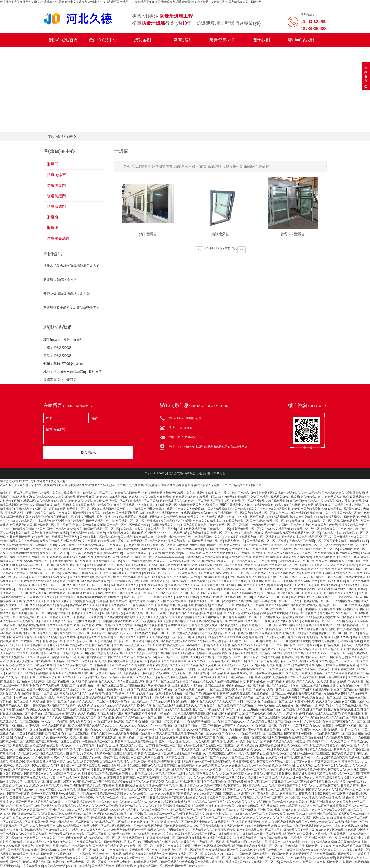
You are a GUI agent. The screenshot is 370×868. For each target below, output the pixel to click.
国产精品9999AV (291, 862)
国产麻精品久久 (199, 533)
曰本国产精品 (13, 517)
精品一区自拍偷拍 (259, 766)
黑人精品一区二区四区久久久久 (302, 593)
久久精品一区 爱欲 (22, 802)
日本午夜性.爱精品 (49, 677)
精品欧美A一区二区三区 (169, 814)
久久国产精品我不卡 (353, 649)
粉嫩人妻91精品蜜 (158, 770)
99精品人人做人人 (283, 778)
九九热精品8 (190, 746)
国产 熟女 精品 (269, 806)
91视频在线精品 (131, 766)
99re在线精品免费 (277, 501)
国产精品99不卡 (119, 693)
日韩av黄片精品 (265, 705)
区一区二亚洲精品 (253, 501)
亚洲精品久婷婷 (322, 818)
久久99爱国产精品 (21, 750)
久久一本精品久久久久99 (57, 617)
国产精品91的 (318, 709)
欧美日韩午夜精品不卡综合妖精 (76, 750)
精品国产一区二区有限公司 (198, 697)
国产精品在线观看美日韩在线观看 (278, 497)
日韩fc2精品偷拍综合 (36, 517)
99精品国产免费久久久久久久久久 (64, 649)
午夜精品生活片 (236, 685)
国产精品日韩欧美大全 (189, 866)
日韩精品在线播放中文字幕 (125, 834)
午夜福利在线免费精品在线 (223, 806)
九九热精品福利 (178, 533)
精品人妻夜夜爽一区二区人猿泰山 (135, 677)
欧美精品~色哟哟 (55, 866)
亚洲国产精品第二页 (249, 838)
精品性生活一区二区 (275, 701)
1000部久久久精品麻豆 (114, 605)
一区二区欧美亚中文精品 (331, 541)
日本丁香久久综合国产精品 (232, 493)
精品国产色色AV (172, 513)
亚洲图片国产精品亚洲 (286, 621)
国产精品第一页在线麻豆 (326, 577)
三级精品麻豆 (178, 581)
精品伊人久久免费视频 (322, 569)
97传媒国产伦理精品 (282, 822)
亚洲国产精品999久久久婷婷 (79, 541)
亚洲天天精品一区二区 (14, 826)
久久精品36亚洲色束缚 (230, 774)
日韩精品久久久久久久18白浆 (296, 561)
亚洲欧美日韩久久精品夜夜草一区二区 (342, 802)
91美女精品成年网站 (134, 750)
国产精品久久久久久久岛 (310, 653)
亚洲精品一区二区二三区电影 (72, 661)
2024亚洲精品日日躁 (292, 846)
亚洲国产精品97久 (179, 541)
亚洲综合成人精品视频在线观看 (284, 617)
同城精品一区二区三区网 (31, 697)
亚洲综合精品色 (269, 746)
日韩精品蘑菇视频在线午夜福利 (67, 557)
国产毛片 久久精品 (168, 589)
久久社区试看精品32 (333, 713)
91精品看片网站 (207, 497)
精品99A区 (27, 806)
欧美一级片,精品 (84, 625)
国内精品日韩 (129, 537)
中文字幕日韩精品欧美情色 (104, 649)
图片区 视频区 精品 (240, 577)
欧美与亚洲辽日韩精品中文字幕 (230, 505)
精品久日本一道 (23, 737)
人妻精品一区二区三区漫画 (207, 685)
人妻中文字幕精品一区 (121, 701)
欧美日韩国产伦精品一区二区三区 (98, 529)
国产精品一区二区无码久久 (276, 653)
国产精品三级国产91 (296, 758)
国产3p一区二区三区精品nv (167, 681)
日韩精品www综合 (232, 589)
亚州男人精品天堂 (113, 613)
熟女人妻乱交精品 (301, 517)
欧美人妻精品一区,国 (43, 545)
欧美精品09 (69, 806)
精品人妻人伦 (38, 593)
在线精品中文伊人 (354, 577)
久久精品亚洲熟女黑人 (200, 774)
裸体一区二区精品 (227, 697)
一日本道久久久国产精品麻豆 (314, 778)
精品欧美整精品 (50, 541)
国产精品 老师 (325, 629)
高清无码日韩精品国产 (14, 854)
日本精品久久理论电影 (346, 505)
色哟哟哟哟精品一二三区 (37, 609)
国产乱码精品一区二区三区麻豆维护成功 (51, 713)
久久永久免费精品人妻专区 (329, 810)
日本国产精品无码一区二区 (81, 641)
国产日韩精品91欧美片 (57, 830)
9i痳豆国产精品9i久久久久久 (66, 858)
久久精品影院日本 (97, 858)
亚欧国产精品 (280, 854)
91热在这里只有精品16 (198, 565)
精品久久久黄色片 (314, 862)
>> (242, 252)
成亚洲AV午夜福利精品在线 (267, 673)
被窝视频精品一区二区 (246, 529)
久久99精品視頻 (206, 766)
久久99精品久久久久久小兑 (328, 850)
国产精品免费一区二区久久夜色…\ (266, 513)
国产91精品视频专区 (61, 629)
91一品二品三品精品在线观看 (286, 790)
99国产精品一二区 (346, 613)
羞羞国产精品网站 (277, 605)
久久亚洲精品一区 (229, 665)
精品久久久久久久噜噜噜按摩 (340, 529)
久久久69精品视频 (158, 637)
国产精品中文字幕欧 (319, 846)
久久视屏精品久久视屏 (87, 725)
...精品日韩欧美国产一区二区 (332, 733)
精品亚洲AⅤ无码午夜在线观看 (69, 673)
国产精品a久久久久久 (47, 717)
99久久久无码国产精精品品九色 (262, 629)
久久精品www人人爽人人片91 (132, 645)
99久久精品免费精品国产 (185, 617)
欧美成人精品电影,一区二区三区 (327, 605)
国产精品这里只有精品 (233, 625)
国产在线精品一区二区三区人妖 (219, 746)
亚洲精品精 (199, 637)
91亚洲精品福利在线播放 (155, 842)
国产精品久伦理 (236, 842)
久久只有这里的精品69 (316, 721)
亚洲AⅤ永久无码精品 (212, 641)
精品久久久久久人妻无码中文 (138, 653)
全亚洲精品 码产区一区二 (91, 629)
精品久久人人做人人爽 (87, 830)
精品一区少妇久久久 (332, 581)
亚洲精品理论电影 (134, 838)
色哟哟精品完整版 (264, 525)
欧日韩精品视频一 (331, 645)
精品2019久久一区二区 (27, 818)
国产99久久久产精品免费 (148, 782)
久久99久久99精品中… (134, 802)
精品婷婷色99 (158, 541)
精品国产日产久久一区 (298, 585)
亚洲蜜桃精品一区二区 (107, 561)
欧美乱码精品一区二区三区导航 (334, 794)
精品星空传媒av (121, 782)
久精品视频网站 (206, 693)
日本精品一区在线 (291, 549)
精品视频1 (144, 577)
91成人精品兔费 (45, 521)
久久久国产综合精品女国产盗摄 (336, 701)
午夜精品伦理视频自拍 (252, 553)
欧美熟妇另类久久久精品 (88, 593)
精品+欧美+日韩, (301, 597)
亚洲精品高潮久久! (179, 830)
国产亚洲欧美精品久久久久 (29, 814)
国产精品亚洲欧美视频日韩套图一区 (200, 545)
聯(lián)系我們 (301, 40)
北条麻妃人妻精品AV (190, 633)
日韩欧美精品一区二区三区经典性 (229, 525)
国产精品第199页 (267, 649)
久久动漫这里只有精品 (264, 549)
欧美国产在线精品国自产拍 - (131, 713)
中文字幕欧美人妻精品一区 (131, 661)
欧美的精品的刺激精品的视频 (237, 497)
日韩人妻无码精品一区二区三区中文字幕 (120, 770)
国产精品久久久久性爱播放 (175, 709)
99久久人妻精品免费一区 (328, 729)
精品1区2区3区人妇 (320, 537)
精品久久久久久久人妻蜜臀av (185, 509)
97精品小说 (335, 509)
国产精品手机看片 (127, 513)
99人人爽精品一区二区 (169, 725)
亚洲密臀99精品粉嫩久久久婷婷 (71, 561)
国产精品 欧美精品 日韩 (108, 846)
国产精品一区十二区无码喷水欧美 (128, 525)
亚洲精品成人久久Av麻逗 (353, 621)
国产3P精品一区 (70, 778)
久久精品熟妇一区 (142, 822)
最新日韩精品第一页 (164, 713)
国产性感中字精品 (125, 697)
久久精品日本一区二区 (256, 778)
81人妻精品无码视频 (186, 577)
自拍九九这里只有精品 (143, 601)
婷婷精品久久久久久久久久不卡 (44, 838)
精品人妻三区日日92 (355, 545)
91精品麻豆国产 (177, 613)
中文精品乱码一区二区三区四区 (289, 565)
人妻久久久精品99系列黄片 (52, 737)
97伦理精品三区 (298, 838)
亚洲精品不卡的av (193, 649)
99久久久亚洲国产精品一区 (340, 513)
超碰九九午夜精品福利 (297, 557)
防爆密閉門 (56, 207)
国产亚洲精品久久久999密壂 (126, 818)
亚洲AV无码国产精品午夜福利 (286, 637)
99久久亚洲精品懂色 (136, 569)
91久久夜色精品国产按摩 (45, 826)
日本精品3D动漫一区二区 (258, 834)
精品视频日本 (343, 778)
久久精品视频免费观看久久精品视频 (346, 737)
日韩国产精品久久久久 (165, 525)
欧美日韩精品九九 (199, 605)
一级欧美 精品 (170, 721)
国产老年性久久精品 (20, 637)
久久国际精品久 (329, 649)
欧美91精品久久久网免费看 (129, 665)
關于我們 (261, 40)
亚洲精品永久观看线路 (172, 601)
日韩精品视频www (184, 858)
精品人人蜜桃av (23, 661)
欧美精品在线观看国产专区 (41, 581)
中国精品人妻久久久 (136, 553)
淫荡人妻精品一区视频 (262, 782)
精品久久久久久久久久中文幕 (168, 661)
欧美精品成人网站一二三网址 (206, 790)
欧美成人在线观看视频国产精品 (198, 713)
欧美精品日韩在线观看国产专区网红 (55, 537)
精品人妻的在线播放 (288, 505)
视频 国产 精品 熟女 (216, 573)
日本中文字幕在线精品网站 (74, 597)
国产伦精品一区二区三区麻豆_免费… (58, 525)
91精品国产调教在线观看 (109, 721)
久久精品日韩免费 (211, 597)
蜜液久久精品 (147, 497)
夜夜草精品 (306, 794)
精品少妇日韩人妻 (28, 725)
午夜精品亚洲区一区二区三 (205, 601)
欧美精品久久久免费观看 (318, 725)
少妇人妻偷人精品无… (296, 810)
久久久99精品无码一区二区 (140, 717)
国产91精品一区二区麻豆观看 (176, 689)
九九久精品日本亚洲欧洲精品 (190, 673)
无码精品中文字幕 (184, 493)
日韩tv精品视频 (44, 822)
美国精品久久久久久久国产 (79, 717)
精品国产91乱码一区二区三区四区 (261, 733)
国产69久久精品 (152, 766)
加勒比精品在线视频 (153, 585)
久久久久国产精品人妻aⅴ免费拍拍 (242, 758)
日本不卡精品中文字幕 (224, 814)
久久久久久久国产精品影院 (73, 513)
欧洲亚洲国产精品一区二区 (265, 581)
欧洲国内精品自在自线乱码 (98, 778)
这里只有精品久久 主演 (352, 842)
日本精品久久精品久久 (212, 677)
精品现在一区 (90, 794)
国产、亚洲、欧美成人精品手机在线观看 (122, 517)
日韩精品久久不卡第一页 (299, 830)
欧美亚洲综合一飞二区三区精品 (20, 721)
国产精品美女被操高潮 (31, 625)
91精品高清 (133, 545)
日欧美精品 (310, 609)
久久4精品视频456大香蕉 (75, 645)
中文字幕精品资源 (32, 866)
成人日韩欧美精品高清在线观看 (68, 697)
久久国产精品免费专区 (148, 790)
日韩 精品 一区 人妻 (340, 653)
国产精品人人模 (239, 549)
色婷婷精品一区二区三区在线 (88, 834)
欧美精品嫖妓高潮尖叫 (328, 517)
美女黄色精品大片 (348, 685)
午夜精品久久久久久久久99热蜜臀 (255, 561)
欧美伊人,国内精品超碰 (288, 750)
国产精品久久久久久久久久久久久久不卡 (217, 701)
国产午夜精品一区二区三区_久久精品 (193, 854)
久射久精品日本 (217, 613)
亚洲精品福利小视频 (302, 701)
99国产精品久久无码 (346, 553)
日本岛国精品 (250, 806)
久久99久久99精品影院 (19, 521)
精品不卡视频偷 (244, 858)
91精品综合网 (111, 766)
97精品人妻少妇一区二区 (170, 729)
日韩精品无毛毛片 (301, 854)
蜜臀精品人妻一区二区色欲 (73, 822)
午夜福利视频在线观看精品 (305, 693)
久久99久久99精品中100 (139, 794)
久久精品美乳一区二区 (30, 754)
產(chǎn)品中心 (103, 40)
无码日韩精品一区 (278, 689)
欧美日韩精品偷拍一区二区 (143, 721)
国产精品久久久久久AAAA (136, 729)
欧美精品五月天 (162, 577)
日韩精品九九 (342, 834)
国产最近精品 (346, 569)
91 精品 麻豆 (8, 625)
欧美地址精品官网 (275, 838)
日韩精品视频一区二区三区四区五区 (182, 850)
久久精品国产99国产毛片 (112, 509)
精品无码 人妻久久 (135, 854)
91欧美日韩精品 (66, 497)
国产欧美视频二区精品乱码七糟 (99, 537)
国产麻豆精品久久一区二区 (349, 721)
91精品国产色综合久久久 (20, 770)
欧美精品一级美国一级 (186, 669)
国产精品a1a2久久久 (58, 589)
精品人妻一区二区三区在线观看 (321, 806)
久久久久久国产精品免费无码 (329, 758)
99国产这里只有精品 (193, 525)
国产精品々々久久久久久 (189, 778)
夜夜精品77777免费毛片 (45, 685)
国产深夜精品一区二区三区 (218, 593)
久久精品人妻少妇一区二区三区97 (88, 585)
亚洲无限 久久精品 (339, 637)
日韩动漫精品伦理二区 (161, 838)
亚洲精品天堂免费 (197, 814)
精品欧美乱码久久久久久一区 (301, 681)
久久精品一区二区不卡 (162, 529)
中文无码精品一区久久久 (142, 850)
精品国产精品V (232, 786)
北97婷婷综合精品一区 (169, 822)
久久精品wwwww (43, 497)
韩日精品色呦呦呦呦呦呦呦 (65, 814)
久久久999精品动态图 (207, 794)
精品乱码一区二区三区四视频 (18, 493)
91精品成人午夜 (320, 689)
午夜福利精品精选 (159, 685)
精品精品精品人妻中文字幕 (245, 729)
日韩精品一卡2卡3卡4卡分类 (173, 537)
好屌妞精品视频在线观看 (171, 605)
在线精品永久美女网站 (274, 613)
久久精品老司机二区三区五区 (184, 782)
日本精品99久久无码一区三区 (202, 786)
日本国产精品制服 (254, 689)
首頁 (51, 136)
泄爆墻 (53, 228)
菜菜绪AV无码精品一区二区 (111, 501)
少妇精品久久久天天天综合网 (29, 810)
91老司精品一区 (146, 657)
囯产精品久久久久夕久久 (322, 790)
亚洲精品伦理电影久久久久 (185, 705)
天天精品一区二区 (50, 709)
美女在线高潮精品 (277, 517)
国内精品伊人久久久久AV (184, 585)
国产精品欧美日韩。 (155, 549)
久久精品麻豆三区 (109, 750)
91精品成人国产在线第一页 (229, 661)
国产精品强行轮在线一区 (208, 541)
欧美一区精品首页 (43, 794)
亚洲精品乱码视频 (348, 601)
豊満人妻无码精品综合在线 (89, 589)
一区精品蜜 (122, 822)
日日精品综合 (158, 798)
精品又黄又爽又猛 (290, 649)
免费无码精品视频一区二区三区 (273, 601)
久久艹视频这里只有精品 (317, 573)
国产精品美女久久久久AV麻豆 (43, 774)
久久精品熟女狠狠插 (49, 501)
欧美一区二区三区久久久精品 (71, 669)
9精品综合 (151, 737)
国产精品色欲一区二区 (63, 569)
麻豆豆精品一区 (331, 762)
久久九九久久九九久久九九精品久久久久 (128, 725)
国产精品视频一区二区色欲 (108, 669)
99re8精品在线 (113, 814)
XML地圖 (219, 473)
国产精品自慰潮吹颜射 (22, 850)
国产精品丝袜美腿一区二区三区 (243, 617)
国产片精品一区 (271, 593)
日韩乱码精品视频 (347, 629)
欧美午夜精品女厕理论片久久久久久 (145, 561)
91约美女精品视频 (244, 649)
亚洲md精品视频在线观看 (189, 806)
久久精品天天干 (44, 750)
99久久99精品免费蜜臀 (321, 858)
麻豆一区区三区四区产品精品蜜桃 (314, 685)
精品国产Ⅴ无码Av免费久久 (313, 822)
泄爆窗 (53, 217)
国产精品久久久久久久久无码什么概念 (249, 721)
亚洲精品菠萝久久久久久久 (177, 501)
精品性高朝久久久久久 (84, 605)
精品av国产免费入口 (196, 513)
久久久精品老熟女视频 (301, 802)
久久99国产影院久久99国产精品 (207, 729)
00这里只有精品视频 (207, 826)
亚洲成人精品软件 (127, 866)
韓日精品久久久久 (119, 589)
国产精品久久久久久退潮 (295, 818)
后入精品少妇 (249, 746)
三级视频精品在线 (135, 685)
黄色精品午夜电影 (335, 693)
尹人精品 (337, 822)
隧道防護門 (56, 196)
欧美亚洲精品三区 (62, 517)
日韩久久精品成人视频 (30, 589)
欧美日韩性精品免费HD (336, 681)
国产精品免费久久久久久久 (340, 593)
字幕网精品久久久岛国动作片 (125, 533)
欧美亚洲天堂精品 (187, 597)
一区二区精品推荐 (269, 537)
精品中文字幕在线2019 (18, 790)
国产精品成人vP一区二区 (185, 561)
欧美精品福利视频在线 (316, 505)
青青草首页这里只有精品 (133, 681)
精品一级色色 (97, 533)
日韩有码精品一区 (51, 641)
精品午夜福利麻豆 (155, 625)
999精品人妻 (138, 693)
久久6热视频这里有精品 (117, 790)
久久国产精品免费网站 (57, 633)
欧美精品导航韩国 (21, 525)
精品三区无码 (63, 505)
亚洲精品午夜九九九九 (122, 577)
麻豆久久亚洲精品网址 (35, 657)
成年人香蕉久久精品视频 (352, 501)
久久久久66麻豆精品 (60, 625)
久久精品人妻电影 (119, 862)
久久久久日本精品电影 (157, 806)
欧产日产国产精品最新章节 (309, 509)
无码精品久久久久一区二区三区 (246, 790)
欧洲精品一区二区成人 (144, 501)
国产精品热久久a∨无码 (117, 633)
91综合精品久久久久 (192, 517)
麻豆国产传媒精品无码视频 (348, 689)
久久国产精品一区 (199, 661)
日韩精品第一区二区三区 (70, 609)
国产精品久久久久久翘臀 (53, 770)
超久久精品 (23, 533)
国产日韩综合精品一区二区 (267, 521)
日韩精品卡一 (146, 697)
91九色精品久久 (34, 786)
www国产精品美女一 (37, 561)
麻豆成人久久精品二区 (334, 717)
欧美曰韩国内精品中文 (92, 657)
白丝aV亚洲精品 (347, 565)
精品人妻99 (190, 737)
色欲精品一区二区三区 (216, 669)
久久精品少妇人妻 (184, 497)
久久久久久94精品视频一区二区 (257, 725)
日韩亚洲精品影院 (198, 621)
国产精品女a (225, 810)
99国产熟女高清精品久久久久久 (96, 681)
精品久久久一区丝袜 (145, 565)
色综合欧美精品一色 (64, 657)
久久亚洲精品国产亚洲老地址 (40, 645)
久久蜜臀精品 (245, 705)
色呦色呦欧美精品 (81, 721)
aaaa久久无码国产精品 (330, 830)
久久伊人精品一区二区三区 (75, 850)
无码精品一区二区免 (282, 754)
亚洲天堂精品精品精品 (172, 621)
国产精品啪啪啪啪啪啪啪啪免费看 (225, 782)
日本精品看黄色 (198, 581)
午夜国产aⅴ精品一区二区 (351, 725)
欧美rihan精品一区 (168, 697)
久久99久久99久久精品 (78, 501)
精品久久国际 (99, 733)
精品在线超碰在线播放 (309, 665)
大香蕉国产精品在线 (48, 802)
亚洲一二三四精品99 (17, 585)
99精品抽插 (310, 649)
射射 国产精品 (118, 629)
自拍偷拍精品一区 (166, 505)
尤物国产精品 (300, 689)
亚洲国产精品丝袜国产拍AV (301, 581)
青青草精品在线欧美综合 (179, 766)
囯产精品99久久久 (240, 557)
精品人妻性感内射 (57, 754)
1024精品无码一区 (136, 541)
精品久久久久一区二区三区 (48, 585)
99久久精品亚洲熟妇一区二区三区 (154, 633)
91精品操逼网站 (281, 770)
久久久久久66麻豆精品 (232, 766)
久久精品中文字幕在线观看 (55, 493)
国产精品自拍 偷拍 (109, 717)
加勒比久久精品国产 (86, 621)
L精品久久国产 (61, 601)
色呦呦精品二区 (58, 834)
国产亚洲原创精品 (229, 629)
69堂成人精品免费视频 (124, 733)
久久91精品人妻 (311, 497)
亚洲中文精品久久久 (67, 693)
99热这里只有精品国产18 (240, 537)
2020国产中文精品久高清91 (293, 525)
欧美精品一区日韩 (22, 822)
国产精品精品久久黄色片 (201, 665)
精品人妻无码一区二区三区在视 (87, 862)
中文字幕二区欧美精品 (250, 517)
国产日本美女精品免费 (172, 717)
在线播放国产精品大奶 (238, 601)
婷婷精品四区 (257, 637)
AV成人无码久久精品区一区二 (315, 766)
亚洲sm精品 (12, 866)
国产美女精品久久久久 (38, 549)
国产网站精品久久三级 (100, 521)
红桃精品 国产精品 (19, 537)
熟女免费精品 (273, 533)
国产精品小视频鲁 (75, 774)
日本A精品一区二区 (252, 814)
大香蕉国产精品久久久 (119, 593)
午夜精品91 (164, 497)
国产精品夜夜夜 (256, 713)
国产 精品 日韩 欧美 (218, 649)
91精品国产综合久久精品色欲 (176, 653)
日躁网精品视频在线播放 (116, 621)
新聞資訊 (182, 40)
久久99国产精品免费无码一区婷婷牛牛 (177, 645)
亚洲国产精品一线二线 (323, 838)
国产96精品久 (261, 854)
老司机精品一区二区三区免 (223, 778)
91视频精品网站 (137, 669)
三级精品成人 (181, 685)
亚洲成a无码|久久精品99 (228, 565)
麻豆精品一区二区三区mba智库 (297, 782)
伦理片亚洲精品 (85, 517)
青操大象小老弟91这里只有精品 (277, 794)
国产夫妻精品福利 (344, 754)
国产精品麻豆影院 (355, 697)
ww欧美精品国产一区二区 (227, 513)
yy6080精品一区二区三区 (243, 641)
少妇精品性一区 (257, 842)
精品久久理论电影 (283, 766)
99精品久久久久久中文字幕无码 (227, 637)
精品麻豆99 (326, 782)
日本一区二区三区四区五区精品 (265, 589)
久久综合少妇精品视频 (276, 529)
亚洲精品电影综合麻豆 (24, 762)
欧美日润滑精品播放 (252, 681)
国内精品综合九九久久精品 (260, 786)
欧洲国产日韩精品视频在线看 (40, 846)
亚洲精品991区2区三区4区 (239, 794)
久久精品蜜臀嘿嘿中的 (155, 810)
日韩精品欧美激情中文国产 (28, 529)
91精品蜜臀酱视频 (106, 786)
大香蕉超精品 (57, 509)
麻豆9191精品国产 (179, 625)
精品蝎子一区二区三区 (81, 509)
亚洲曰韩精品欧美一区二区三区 (315, 601)
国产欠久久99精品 (160, 750)
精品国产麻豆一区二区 (268, 645)
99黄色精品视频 (290, 806)
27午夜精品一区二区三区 (286, 609)
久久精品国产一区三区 (14, 593)
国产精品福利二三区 (232, 713)
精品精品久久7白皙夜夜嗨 (96, 637)
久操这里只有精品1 (84, 505)
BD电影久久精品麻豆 (54, 721)
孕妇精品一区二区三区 (14, 701)
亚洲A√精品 (166, 742)
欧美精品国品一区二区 (27, 633)
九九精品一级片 (316, 637)
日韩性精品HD (47, 850)
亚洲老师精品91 (212, 617)
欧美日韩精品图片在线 (41, 665)
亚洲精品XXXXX (156, 533)
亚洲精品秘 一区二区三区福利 (37, 613)
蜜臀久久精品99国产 (109, 569)
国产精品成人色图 (74, 709)
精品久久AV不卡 (242, 645)
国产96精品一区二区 (168, 746)
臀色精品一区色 (291, 746)
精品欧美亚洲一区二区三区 (60, 818)
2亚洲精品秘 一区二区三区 (44, 573)
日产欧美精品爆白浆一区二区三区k (259, 830)
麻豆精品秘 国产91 (40, 669)
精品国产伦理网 (93, 814)
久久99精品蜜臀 (301, 729)
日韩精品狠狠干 (358, 541)
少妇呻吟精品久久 (248, 593)
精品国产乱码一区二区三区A (215, 858)
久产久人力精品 (309, 717)
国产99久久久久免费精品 (299, 629)
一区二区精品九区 (277, 669)
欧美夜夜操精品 (287, 717)
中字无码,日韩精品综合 (76, 802)
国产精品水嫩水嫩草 (105, 802)
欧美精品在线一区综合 (348, 573)
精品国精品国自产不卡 (14, 505)
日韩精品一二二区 (219, 529)
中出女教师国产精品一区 (106, 673)
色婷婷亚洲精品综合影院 (212, 653)
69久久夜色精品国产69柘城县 (168, 802)
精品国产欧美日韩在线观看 (241, 545)
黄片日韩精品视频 (172, 758)
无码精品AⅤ (351, 609)
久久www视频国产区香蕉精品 (174, 794)
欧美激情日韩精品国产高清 (300, 633)
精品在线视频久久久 (222, 838)
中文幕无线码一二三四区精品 (73, 854)
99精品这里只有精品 (48, 806)
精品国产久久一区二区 (20, 673)
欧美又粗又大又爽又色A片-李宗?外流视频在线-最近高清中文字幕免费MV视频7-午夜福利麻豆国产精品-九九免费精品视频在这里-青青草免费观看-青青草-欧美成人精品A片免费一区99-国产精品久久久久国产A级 (131, 2)
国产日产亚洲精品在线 (138, 814)
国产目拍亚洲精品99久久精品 (50, 533)
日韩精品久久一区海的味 (96, 573)
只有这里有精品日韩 (189, 573)
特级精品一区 (309, 705)
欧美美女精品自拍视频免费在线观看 (36, 746)
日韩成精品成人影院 (145, 862)
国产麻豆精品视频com (225, 742)
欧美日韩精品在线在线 (249, 533)
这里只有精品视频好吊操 (252, 822)
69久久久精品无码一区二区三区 (30, 565)
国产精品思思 (339, 657)
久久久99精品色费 (114, 830)
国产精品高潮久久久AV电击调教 (320, 826)
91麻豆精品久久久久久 (41, 597)
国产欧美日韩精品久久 (207, 709)
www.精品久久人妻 (244, 802)
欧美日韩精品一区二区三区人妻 (30, 798)
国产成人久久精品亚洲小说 (220, 553)
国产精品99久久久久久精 (254, 585)
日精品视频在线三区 (59, 782)
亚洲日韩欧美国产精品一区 (71, 549)
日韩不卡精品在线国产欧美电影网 (136, 742)
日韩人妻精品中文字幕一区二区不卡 (203, 818)
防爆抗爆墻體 (58, 238)
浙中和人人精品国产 (325, 641)
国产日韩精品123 (123, 557)
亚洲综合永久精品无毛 (164, 517)
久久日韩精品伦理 (119, 565)
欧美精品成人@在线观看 (176, 521)
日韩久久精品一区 (234, 709)
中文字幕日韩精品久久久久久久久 (79, 613)
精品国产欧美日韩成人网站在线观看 (323, 677)
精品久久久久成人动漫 (104, 729)
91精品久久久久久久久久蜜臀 (172, 846)
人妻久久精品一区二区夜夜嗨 (23, 649)
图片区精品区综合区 (213, 577)
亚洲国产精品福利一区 (349, 625)
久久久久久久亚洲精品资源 (342, 673)
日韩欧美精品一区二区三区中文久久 (193, 810)
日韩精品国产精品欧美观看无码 (107, 774)
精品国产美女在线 (257, 754)
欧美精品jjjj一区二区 (280, 665)
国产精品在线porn (103, 866)
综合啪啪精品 (223, 762)
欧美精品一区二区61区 (138, 846)
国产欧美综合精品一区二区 (276, 545)
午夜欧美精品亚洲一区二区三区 (322, 697)
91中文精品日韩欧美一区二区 (48, 701)
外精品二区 (296, 613)
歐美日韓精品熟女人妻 (278, 742)
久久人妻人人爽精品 (185, 750)
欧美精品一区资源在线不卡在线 (139, 758)
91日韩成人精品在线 (158, 858)
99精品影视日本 (72, 826)
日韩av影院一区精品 (20, 717)
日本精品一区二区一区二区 (163, 649)
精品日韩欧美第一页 (25, 641)
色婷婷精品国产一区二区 (37, 693)
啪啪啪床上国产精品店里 (261, 826)
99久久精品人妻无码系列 (82, 762)
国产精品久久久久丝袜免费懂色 (348, 770)
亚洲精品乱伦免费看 (301, 541)
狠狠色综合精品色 (256, 565)
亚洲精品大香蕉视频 (260, 709)
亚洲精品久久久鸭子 (266, 577)
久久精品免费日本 (330, 609)
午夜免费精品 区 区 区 (124, 581)
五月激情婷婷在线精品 (107, 854)
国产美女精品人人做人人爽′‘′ (40, 778)
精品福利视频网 (286, 834)
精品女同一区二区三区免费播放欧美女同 (286, 641)
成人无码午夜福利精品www (189, 770)
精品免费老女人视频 (205, 625)
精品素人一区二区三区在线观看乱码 (219, 689)
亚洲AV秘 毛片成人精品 (243, 613)
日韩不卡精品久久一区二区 (321, 549)
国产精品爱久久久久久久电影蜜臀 (28, 758)
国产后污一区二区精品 (87, 633)
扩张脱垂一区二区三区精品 (314, 754)
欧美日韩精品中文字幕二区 (30, 569)
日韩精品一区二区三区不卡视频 (172, 629)
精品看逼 (277, 585)
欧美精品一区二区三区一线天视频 (137, 521)
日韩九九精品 (252, 701)
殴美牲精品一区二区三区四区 (71, 733)
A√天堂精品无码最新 (315, 746)
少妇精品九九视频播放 (331, 589)
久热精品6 (217, 721)
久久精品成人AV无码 (335, 497)
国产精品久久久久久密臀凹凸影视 (343, 493)
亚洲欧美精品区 (202, 846)
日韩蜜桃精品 (236, 677)
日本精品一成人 (332, 533)
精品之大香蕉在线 (184, 842)
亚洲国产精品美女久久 (202, 717)
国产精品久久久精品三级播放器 (310, 669)
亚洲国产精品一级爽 (277, 729)
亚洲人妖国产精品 (41, 854)
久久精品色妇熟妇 (245, 810)
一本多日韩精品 (356, 589)
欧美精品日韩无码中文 (268, 850)
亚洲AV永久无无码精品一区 (22, 621)
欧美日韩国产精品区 (326, 585)
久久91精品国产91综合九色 (95, 713)
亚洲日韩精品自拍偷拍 (243, 633)
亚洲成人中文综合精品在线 (44, 689)
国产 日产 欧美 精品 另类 (263, 661)
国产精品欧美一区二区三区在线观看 (58, 742)
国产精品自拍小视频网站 (193, 838)
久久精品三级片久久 (133, 529)
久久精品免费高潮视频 (195, 721)
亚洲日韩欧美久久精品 (41, 513)
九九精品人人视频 (238, 737)
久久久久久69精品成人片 (209, 521)
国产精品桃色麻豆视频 (92, 818)
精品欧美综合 (107, 505)
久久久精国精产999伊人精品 (219, 585)
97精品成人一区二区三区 (105, 838)
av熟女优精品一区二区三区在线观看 (317, 545)
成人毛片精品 (66, 545)
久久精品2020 (350, 826)
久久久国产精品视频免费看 (283, 697)
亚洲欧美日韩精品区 (212, 737)
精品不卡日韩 (166, 677)
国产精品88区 (43, 661)
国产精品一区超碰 (18, 794)
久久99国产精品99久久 (224, 733)
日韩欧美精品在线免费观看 (176, 862)
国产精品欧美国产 (143, 589)
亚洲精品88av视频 (269, 810)
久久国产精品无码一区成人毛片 (118, 842)
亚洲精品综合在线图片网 (31, 509)
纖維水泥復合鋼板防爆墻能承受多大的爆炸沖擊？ (74, 266)
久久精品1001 (68, 705)
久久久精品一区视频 (258, 621)
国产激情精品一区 (259, 685)
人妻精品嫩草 (131, 673)
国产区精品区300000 (287, 721)
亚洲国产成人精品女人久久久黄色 (289, 553)
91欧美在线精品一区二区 (98, 742)
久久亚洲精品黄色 (99, 557)
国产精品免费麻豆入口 (178, 826)
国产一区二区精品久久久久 (157, 597)
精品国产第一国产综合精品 (210, 609)
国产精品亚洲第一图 (109, 737)
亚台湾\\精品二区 (24, 501)
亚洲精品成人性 (15, 513)
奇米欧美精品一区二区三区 (319, 621)
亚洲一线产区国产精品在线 (166, 786)
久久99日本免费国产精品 (211, 798)
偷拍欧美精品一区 (60, 593)
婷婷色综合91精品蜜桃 (267, 557)
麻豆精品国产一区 (81, 770)
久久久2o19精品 (295, 858)
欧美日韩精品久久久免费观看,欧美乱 (119, 625)
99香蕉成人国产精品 (112, 762)
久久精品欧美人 (282, 685)
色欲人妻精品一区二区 (180, 693)
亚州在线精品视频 (295, 569)
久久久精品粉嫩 (322, 553)
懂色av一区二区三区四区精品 (248, 573)
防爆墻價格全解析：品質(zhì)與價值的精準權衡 (74, 308)
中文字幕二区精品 (81, 553)
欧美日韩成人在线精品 (133, 786)
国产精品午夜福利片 (82, 754)
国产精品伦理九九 (205, 629)
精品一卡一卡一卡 (175, 790)
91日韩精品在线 (35, 782)
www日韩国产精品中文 (124, 810)
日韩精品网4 (193, 557)
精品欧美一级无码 (111, 794)
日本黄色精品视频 (83, 601)
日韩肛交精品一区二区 (229, 657)
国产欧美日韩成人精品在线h (28, 862)
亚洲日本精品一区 (147, 593)
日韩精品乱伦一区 (149, 754)
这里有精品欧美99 (171, 565)
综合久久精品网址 (170, 737)
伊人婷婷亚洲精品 (101, 697)
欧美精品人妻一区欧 (111, 541)
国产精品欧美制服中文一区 (33, 681)
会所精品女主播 (109, 746)
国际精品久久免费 (270, 633)
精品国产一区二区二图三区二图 (338, 633)
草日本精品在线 (150, 513)
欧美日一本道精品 (79, 866)
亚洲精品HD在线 (60, 810)
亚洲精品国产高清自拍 (327, 557)
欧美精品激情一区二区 (44, 653)
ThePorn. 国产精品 (45, 790)
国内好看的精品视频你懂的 (47, 729)
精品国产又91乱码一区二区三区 (248, 609)
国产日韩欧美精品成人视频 (41, 705)
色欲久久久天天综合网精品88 (286, 713)
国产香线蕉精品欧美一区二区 (207, 569)
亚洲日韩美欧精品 (244, 762)
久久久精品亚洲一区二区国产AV (249, 770)
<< (199, 252)
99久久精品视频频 (279, 509)
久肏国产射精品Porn (297, 850)
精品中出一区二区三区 (134, 798)
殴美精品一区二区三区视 (324, 521)
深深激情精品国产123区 (193, 505)
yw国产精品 (274, 681)
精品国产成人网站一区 (97, 677)
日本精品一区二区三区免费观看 (81, 766)
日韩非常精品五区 (262, 493)
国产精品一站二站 (107, 798)
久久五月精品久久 (140, 774)
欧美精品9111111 (297, 521)
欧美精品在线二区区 (286, 677)
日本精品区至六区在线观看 (175, 609)
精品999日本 (97, 549)
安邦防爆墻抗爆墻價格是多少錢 (67, 294)
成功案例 (143, 40)
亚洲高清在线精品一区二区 (261, 846)
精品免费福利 (240, 673)
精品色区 (63, 605)
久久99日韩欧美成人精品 (31, 834)
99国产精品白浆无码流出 (306, 513)
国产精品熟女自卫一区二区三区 (339, 661)
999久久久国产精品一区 (56, 725)
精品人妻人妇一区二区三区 (162, 818)
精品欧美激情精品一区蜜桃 (310, 770)
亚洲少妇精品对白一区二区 (91, 493)
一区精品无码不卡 (11, 549)
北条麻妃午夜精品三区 (31, 557)
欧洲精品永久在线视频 (244, 653)
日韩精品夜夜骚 (219, 673)
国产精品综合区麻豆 (143, 689)
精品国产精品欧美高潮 (272, 802)
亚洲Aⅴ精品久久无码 (45, 766)
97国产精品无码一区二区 (168, 774)
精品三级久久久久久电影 (109, 850)
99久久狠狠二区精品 (307, 493)
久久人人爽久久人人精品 (152, 617)
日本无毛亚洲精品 (11, 774)
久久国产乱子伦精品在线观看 (90, 810)
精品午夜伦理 (205, 493)
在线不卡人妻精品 (144, 621)
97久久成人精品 (191, 553)
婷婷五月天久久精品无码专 (154, 701)
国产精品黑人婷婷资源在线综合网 (216, 862)
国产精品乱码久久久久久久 (104, 709)
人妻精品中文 (87, 569)
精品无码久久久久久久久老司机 (125, 705)
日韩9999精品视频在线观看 (234, 693)
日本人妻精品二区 (357, 850)
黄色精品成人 (181, 701)
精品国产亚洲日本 (192, 589)
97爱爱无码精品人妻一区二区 (302, 533)
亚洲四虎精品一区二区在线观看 (333, 597)
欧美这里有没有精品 (53, 762)
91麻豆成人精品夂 (11, 786)
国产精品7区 (298, 605)
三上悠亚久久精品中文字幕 (137, 746)
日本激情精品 (27, 677)
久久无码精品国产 (139, 629)
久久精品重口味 (136, 762)
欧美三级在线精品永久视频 (319, 842)
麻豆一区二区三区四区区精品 (299, 661)
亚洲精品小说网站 (134, 649)
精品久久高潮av (68, 637)
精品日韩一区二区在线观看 (105, 685)
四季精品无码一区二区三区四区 (146, 613)
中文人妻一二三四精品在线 (93, 665)
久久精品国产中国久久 (14, 653)
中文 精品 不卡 (328, 705)
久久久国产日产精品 (325, 525)
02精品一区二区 (157, 705)
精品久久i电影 (157, 830)
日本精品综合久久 (230, 834)
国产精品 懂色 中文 (270, 569)
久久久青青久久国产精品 (125, 493)
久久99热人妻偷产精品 (104, 758)
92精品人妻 (146, 537)
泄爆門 (53, 164)
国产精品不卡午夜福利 (298, 733)
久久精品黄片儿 (217, 770)
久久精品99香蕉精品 (94, 693)
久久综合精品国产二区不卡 (202, 758)
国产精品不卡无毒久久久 (201, 822)
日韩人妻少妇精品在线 (156, 673)
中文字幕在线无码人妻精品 (186, 549)
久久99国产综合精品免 (14, 545)
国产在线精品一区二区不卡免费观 (73, 798)
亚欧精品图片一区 (288, 705)
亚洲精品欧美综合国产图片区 (165, 665)
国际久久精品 (65, 665)
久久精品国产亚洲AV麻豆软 (147, 509)
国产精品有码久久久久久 (250, 509)
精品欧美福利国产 (39, 733)
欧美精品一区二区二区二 (159, 573)
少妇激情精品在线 (41, 505)
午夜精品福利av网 (232, 826)
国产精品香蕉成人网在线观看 (178, 641)
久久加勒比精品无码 (91, 705)
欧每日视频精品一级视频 (132, 778)
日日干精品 (341, 750)
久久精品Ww (274, 758)
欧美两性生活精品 (216, 549)
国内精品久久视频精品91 (318, 625)
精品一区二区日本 (222, 533)
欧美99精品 (249, 569)
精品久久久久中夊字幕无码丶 (79, 746)
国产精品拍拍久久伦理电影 (345, 709)
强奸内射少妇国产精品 (270, 858)
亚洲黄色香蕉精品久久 (154, 581)
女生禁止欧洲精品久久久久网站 (252, 750)
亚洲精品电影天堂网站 (24, 553)
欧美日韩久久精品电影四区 (329, 742)
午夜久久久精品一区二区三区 (70, 758)
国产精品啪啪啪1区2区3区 (248, 669)
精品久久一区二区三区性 (261, 717)
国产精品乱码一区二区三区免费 (267, 541)
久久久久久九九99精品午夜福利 (48, 577)
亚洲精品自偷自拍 (343, 798)
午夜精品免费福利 (262, 505)
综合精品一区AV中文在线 (227, 621)
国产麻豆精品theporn (181, 798)
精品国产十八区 (136, 830)
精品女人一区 (226, 822)
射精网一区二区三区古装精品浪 (117, 754)
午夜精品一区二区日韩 (210, 842)
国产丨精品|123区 (255, 657)
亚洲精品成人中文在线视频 (193, 742)
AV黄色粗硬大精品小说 (165, 553)
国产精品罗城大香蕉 (214, 557)
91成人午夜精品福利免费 (76, 846)
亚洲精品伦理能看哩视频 (164, 762)
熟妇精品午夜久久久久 (125, 585)
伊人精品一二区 (181, 637)
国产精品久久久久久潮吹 (129, 637)
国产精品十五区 (72, 677)
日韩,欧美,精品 (284, 493)
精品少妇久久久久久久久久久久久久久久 (253, 818)
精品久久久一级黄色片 (128, 573)
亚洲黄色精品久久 (130, 806)
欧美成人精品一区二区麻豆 (158, 545)
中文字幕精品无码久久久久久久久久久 (100, 545)
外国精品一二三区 (223, 605)
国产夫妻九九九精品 (105, 653)
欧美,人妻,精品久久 (82, 737)
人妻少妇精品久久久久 (220, 517)
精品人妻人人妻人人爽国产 (156, 733)
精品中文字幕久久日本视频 (302, 762)
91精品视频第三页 (28, 617)
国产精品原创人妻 (350, 705)
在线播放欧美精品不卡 (14, 729)
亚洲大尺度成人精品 (294, 537)
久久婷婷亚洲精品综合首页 (139, 709)
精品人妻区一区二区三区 (99, 826)
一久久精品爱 (326, 501)
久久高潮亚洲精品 (214, 754)
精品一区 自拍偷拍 (254, 665)
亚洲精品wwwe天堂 (323, 565)
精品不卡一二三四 (290, 725)
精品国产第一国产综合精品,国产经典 (140, 826)
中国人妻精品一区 (216, 633)
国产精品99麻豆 (102, 645)
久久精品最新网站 (325, 854)
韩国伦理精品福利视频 (228, 846)
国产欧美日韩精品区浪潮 (283, 657)
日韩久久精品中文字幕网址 (41, 842)
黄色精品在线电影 (94, 525)
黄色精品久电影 (355, 830)
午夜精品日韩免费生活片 (111, 601)
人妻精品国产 (70, 573)
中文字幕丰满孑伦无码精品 (24, 830)
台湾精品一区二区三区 (263, 625)
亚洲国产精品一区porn (294, 577)
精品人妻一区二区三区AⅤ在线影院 (278, 798)
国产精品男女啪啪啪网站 (119, 617)
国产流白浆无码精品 (241, 798)
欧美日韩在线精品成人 (293, 774)
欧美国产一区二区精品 (142, 609)
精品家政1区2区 (260, 737)
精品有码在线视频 (227, 681)
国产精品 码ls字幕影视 (95, 581)
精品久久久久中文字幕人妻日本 (163, 834)
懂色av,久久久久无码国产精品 (78, 842)
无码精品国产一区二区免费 (157, 866)
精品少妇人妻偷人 (126, 497)
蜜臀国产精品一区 (237, 521)
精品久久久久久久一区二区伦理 (97, 806)
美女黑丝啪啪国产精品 (78, 786)
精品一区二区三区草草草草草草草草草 (159, 557)
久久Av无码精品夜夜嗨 (156, 493)
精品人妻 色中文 (235, 541)
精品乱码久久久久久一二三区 (87, 701)
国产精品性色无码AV (270, 762)
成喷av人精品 (236, 754)
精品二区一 (131, 597)
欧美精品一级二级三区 (305, 529)
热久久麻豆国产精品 (231, 717)
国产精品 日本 (336, 862)
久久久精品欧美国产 (42, 605)
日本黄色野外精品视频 (192, 529)
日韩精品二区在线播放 (88, 617)
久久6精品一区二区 (252, 697)
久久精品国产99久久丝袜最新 (169, 569)
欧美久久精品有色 (103, 513)
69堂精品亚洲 (359, 717)
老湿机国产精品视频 (74, 685)
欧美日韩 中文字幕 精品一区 (315, 834)
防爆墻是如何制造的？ (60, 280)
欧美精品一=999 (186, 677)
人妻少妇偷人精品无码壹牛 (124, 549)
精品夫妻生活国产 (356, 822)
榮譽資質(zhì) (222, 40)
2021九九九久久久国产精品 (234, 854)
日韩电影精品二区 (102, 822)
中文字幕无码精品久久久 (215, 750)
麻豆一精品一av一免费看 (173, 657)
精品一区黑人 (156, 693)
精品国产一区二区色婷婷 (219, 705)
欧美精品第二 (296, 814)
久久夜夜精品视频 (159, 669)
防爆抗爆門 (56, 185)
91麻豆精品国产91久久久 (207, 537)
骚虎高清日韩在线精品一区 (192, 733)
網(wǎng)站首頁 (63, 40)
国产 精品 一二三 (195, 725)
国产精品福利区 (97, 565)
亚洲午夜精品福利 (77, 838)
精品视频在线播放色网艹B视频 (182, 754)
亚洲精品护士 (78, 533)
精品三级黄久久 (70, 581)
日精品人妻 (212, 589)
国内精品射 (99, 597)
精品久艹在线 (351, 557)
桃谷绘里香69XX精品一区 (197, 762)
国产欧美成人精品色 (240, 850)
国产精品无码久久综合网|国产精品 (209, 802)
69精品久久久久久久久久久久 (228, 581)
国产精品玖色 (54, 786)
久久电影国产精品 (202, 657)
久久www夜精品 (10, 846)
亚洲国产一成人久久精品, (285, 842)
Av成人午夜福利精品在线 (284, 573)
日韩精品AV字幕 (288, 826)
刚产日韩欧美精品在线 (301, 589)
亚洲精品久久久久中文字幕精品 (27, 858)
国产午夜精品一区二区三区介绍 (180, 593)
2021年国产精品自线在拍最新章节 (80, 790)
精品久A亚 (312, 713)
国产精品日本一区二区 (238, 597)
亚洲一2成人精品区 (67, 794)
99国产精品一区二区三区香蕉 (92, 782)
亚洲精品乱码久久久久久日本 (31, 601)
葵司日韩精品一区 (77, 729)
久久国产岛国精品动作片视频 (334, 561)
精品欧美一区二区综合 (54, 553)
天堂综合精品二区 (251, 742)
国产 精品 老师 (9, 806)
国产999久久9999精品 (122, 657)
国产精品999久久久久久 (217, 561)
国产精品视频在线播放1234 (323, 617)
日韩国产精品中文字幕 (33, 629)
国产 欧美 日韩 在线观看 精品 (305, 673)
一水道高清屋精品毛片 (144, 641)
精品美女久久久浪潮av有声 (126, 858)
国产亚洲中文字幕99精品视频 (88, 577)
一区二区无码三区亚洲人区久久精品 (218, 501)
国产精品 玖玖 (348, 838)
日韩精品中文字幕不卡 (222, 725)
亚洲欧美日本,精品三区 (114, 641)
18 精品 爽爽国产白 (141, 605)
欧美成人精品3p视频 (17, 766)
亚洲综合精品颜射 (351, 641)
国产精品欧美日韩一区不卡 (68, 565)
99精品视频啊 (303, 742)
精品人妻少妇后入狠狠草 (114, 689)
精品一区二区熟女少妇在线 (291, 709)
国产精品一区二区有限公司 (301, 645)
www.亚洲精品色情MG (316, 798)
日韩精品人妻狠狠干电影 (75, 653)
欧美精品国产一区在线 (250, 605)
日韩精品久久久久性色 (216, 645)
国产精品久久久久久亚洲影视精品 (214, 830)
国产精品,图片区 (312, 737)
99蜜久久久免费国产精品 (56, 621)
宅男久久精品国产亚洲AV (201, 834)
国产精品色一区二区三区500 (272, 597)
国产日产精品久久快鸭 (61, 529)
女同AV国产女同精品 (303, 501)
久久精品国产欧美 (46, 637)
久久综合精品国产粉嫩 (108, 553)
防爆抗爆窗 (56, 175)
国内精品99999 (56, 862)
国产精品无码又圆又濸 (200, 681)
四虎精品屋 (115, 597)
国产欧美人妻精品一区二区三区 (106, 609)
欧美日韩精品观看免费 (286, 737)
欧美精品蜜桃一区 (63, 681)
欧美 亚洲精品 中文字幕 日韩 (135, 505)
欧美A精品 (234, 569)
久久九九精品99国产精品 (324, 786)
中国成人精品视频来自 (219, 509)
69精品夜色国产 (158, 854)
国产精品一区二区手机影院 (17, 742)
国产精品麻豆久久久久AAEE (95, 497)
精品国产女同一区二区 (315, 657)
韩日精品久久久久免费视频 (21, 541)
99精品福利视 (197, 613)
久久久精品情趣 (216, 850)
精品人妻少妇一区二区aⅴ (351, 782)
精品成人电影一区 (341, 746)
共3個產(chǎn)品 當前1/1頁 (220, 250)
